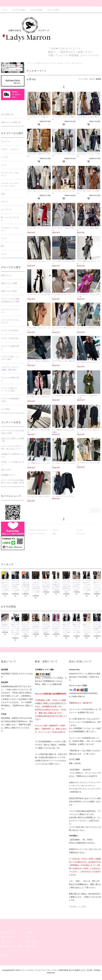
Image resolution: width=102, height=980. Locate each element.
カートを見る (32, 941)
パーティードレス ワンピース (38, 530)
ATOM (9, 955)
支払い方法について (9, 932)
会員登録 (30, 932)
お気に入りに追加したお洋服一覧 (13, 440)
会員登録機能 (40, 764)
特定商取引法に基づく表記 (12, 946)
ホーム (5, 10)
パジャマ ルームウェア (36, 534)
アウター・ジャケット (65, 63)
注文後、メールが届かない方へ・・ (13, 463)
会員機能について (8, 475)
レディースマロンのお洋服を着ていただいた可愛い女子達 (13, 481)
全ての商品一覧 (7, 114)
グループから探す (35, 10)
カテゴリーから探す (17, 10)
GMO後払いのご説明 (77, 907)
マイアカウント (33, 928)
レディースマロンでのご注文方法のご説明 (13, 432)
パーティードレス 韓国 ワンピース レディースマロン (42, 63)
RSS (3, 955)
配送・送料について (9, 937)
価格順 (92, 79)
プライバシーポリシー (10, 951)
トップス (79, 530)
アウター (55, 530)
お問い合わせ (32, 946)
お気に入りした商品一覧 (11, 122)
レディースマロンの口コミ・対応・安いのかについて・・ (13, 448)
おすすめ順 (83, 79)
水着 (54, 534)
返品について (6, 941)
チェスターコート (78, 63)
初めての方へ (6, 470)
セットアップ (81, 534)
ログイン (30, 937)
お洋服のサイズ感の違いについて (13, 455)
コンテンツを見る (52, 10)
